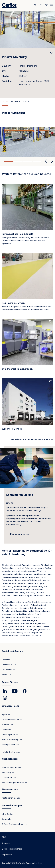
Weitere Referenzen (20, 101)
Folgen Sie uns (10, 682)
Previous (46, 161)
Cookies (6, 843)
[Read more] (27, 217)
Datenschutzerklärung (12, 849)
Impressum (7, 855)
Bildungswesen (9, 744)
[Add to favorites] (52, 53)
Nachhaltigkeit (10, 759)
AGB (4, 837)
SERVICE (9, 503)
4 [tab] (37, 161)
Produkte (6, 660)
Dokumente (7, 670)
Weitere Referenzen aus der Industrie (27, 174)
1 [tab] (9, 161)
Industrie (6, 725)
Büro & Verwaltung (10, 740)
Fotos (5, 101)
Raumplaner (7, 665)
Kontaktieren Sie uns (20, 495)
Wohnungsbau (8, 734)
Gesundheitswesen (10, 719)
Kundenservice (10, 789)
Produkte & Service (12, 651)
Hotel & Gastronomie (11, 752)
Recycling (6, 772)
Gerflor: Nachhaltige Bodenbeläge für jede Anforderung (27, 552)
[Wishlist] (41, 5)
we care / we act (10, 767)
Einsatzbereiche (11, 706)
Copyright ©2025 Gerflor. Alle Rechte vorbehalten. (22, 863)
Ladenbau (6, 730)
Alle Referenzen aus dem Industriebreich (30, 439)
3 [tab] (28, 161)
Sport (4, 715)
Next (51, 161)
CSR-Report (7, 777)
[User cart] (46, 5)
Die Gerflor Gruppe (12, 805)
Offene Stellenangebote (13, 824)
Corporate (7, 819)
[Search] (35, 5)
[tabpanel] (27, 142)
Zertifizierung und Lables (13, 782)
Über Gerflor (8, 814)
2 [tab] (18, 161)
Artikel (5, 675)
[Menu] (52, 5)
